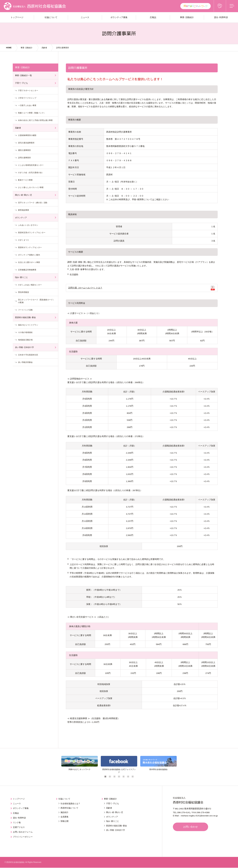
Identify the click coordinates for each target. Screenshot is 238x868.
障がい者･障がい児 (23, 195)
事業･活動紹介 (27, 48)
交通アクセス (19, 827)
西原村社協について (69, 808)
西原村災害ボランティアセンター (32, 233)
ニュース (17, 804)
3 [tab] (114, 777)
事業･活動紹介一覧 (23, 75)
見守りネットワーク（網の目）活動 (33, 203)
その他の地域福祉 (25, 332)
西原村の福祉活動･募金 (25, 317)
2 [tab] (110, 777)
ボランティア (21, 218)
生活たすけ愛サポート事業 (29, 262)
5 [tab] (123, 777)
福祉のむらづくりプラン (28, 325)
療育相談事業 (24, 210)
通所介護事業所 (24, 150)
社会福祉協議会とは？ (70, 804)
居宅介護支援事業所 (26, 143)
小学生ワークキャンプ (27, 98)
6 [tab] (128, 777)
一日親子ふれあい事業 (27, 105)
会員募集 (65, 817)
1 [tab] (105, 777)
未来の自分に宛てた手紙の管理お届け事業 (35, 120)
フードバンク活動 (25, 310)
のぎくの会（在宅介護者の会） (31, 173)
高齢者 (44, 48)
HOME (9, 48)
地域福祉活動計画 (25, 340)
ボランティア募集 (22, 808)
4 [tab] (119, 777)
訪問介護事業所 (24, 158)
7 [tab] (133, 777)
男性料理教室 (24, 292)
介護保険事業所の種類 (27, 135)
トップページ (19, 799)
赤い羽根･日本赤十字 (24, 347)
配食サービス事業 (25, 180)
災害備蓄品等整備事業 (27, 270)
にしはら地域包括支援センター (31, 165)
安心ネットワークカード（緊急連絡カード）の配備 (36, 301)
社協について (65, 799)
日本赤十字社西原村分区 (28, 355)
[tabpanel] (80, 765)
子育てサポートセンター (28, 91)
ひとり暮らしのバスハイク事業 (31, 187)
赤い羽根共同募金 (25, 362)
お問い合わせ (191, 827)
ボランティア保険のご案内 (29, 255)
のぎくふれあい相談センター (30, 285)
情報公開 (65, 821)
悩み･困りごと (21, 277)
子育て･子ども (21, 83)
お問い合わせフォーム (24, 831)
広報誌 (16, 813)
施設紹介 (65, 812)
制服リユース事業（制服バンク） (32, 113)
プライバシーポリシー (24, 836)
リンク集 (17, 822)
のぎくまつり (24, 240)
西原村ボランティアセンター (30, 247)
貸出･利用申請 (20, 817)
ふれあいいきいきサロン (28, 225)
